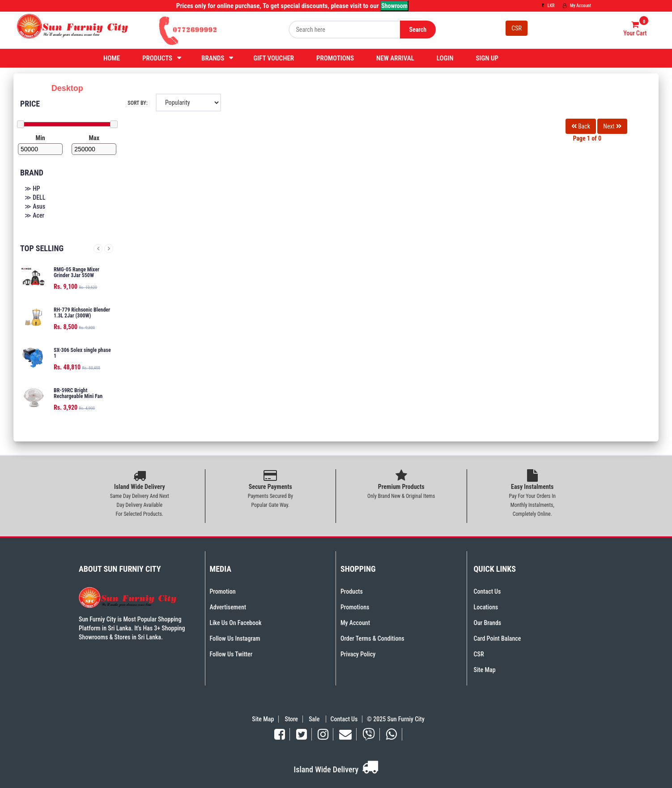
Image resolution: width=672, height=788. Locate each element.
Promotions (335, 58)
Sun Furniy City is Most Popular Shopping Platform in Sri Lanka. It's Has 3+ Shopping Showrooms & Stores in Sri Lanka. (132, 628)
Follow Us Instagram (235, 638)
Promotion (223, 591)
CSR (517, 28)
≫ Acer (34, 215)
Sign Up (487, 58)
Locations (486, 607)
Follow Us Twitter (231, 654)
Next (109, 248)
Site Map (485, 670)
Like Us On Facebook (236, 623)
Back (581, 126)
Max (94, 138)
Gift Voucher (274, 58)
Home (112, 58)
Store (291, 719)
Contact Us (487, 591)
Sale (315, 719)
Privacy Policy (358, 654)
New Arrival (395, 58)
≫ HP (32, 188)
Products (157, 58)
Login (445, 58)
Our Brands (488, 623)
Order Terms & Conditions (372, 638)
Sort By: (137, 103)
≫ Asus (35, 206)
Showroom (394, 6)
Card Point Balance (498, 638)
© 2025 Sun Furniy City (394, 719)
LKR (548, 6)
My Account (577, 6)
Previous (98, 248)
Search (418, 30)
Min (40, 138)
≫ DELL (35, 197)
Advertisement (228, 607)
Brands (213, 58)
